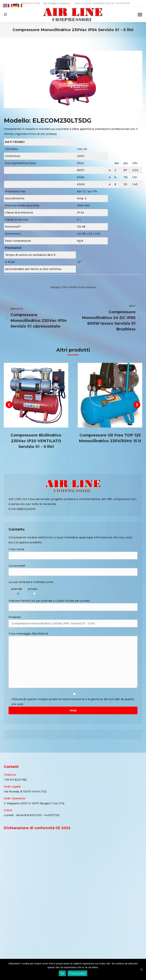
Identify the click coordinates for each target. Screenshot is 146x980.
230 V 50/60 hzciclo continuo (79, 287)
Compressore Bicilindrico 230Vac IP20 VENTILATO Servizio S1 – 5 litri (36, 441)
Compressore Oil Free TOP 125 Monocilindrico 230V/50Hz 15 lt (110, 438)
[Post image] (36, 395)
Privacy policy (77, 973)
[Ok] (141, 970)
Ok (62, 973)
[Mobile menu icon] (140, 15)
